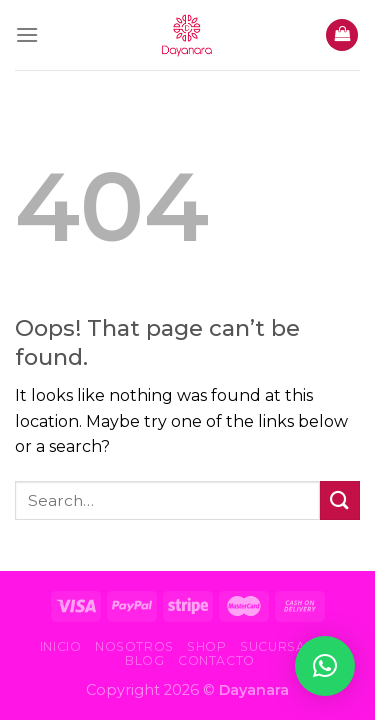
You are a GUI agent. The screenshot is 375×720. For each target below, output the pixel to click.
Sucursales (285, 646)
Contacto (216, 660)
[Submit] (340, 500)
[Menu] (27, 34)
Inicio (61, 646)
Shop (206, 646)
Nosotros (134, 646)
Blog (144, 660)
